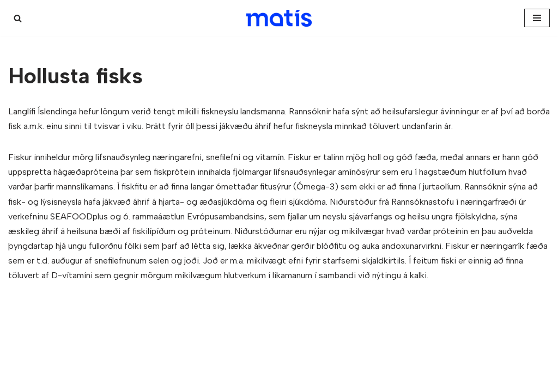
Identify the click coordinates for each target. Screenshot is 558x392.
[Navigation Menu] (537, 18)
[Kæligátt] (279, 18)
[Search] (18, 18)
